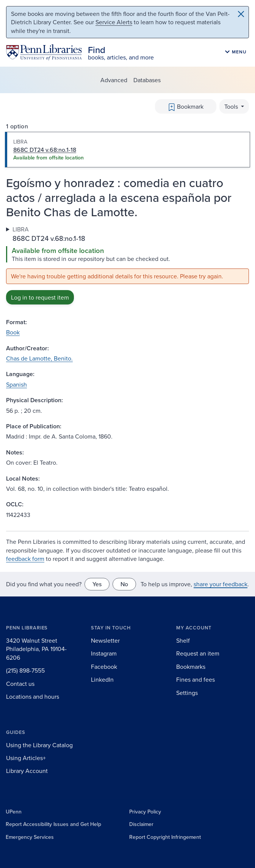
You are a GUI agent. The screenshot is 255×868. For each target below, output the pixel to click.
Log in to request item (40, 297)
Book (13, 332)
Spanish (16, 384)
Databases (147, 80)
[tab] (127, 150)
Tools (232, 106)
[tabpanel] (127, 265)
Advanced (114, 80)
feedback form (25, 559)
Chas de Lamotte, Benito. (39, 358)
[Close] (241, 14)
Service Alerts (114, 22)
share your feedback (221, 584)
